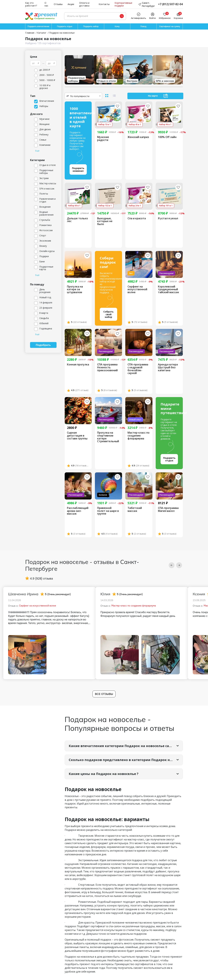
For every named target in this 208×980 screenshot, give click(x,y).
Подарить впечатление (38, 26)
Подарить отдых (65, 26)
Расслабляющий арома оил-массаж (78, 511)
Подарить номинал (78, 169)
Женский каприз (138, 137)
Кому (117, 26)
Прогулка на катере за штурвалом (75, 290)
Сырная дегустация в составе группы (77, 436)
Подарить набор (91, 26)
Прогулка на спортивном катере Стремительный (108, 437)
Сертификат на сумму (170, 26)
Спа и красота (137, 218)
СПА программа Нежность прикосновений (107, 367)
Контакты (104, 4)
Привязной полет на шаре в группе (108, 511)
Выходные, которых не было (105, 221)
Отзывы (58, 4)
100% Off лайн (167, 137)
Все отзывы (104, 694)
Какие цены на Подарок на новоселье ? (104, 774)
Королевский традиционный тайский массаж (168, 290)
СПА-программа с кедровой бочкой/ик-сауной (138, 369)
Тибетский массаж (135, 509)
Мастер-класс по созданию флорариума (139, 436)
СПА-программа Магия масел (168, 509)
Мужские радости (103, 139)
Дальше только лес (77, 220)
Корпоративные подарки (123, 4)
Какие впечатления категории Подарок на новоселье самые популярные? (126, 746)
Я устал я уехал (168, 218)
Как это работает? (31, 4)
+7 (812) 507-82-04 (170, 4)
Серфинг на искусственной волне (137, 290)
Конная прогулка (78, 365)
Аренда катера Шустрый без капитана (168, 367)
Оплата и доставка (84, 4)
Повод (143, 26)
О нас (46, 4)
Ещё (37, 151)
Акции (71, 4)
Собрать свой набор (108, 314)
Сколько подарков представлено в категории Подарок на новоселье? (126, 760)
